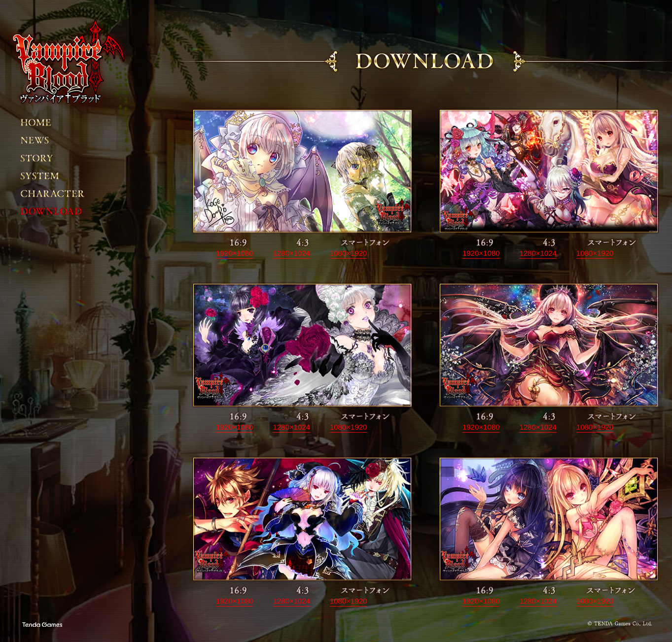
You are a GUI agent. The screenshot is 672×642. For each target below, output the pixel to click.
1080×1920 (349, 253)
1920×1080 (235, 253)
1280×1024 (291, 253)
